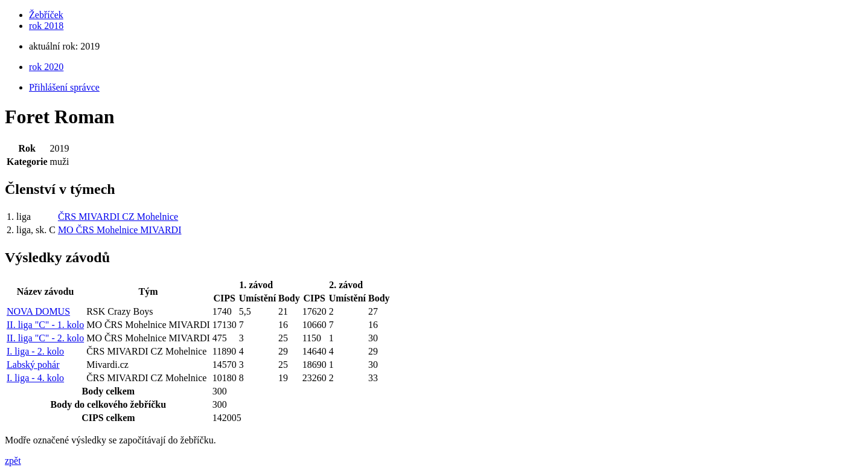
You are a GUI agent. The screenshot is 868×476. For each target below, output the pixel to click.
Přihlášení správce (64, 87)
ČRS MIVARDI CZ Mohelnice (118, 217)
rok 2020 (46, 67)
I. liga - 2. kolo (35, 351)
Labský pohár (33, 365)
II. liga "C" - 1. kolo (45, 325)
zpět (13, 461)
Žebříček (46, 15)
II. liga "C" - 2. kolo (45, 338)
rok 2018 (46, 26)
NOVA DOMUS (38, 311)
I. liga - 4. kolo (35, 378)
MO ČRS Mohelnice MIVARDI (120, 230)
